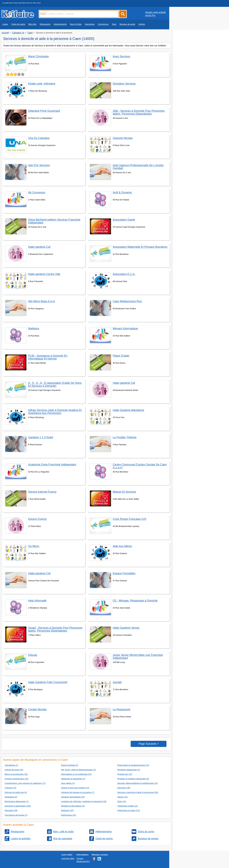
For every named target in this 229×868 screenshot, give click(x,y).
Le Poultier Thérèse (125, 437)
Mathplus (34, 329)
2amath (117, 682)
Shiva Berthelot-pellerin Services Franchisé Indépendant (54, 221)
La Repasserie (121, 709)
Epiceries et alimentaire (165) (18, 806)
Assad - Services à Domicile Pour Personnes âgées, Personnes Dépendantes (55, 629)
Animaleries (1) (11, 765)
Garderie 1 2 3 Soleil (41, 437)
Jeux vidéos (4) (68, 783)
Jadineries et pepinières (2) (73, 779)
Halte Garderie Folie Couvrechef (48, 682)
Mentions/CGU (83, 861)
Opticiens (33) (67, 810)
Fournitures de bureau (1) (16, 815)
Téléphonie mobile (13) (128, 806)
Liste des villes (68, 858)
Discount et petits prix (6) (16, 792)
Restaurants (45, 24)
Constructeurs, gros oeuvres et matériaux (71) (25, 783)
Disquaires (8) (11, 797)
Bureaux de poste (127, 24)
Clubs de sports (18, 24)
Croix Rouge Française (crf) (129, 519)
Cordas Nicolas (37, 709)
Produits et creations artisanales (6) (133, 779)
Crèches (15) (10, 788)
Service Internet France (42, 492)
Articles (142, 24)
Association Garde (124, 220)
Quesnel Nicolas (123, 138)
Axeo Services (121, 56)
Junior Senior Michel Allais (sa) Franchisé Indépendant (138, 656)
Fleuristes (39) (11, 810)
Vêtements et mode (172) (129, 810)
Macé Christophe (38, 56)
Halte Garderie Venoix (126, 628)
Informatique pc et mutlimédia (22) (76, 774)
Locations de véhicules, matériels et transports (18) (84, 801)
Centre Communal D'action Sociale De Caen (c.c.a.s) (140, 466)
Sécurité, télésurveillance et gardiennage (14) (137, 783)
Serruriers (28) (124, 788)
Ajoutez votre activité (155, 12)
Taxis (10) (122, 801)
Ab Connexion (37, 192)
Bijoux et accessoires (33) (16, 774)
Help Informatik (37, 601)
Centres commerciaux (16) (17, 779)
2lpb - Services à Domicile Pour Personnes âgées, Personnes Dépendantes (139, 112)
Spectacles (90, 24)
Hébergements (60, 24)
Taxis (114, 24)
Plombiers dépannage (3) (128, 770)
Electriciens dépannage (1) (17, 801)
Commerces (103, 24)
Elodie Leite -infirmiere (42, 84)
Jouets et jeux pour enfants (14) (75, 788)
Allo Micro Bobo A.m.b (42, 301)
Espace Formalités (124, 573)
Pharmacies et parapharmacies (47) (133, 765)
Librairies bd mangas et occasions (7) (78, 792)
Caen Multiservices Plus (127, 301)
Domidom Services (124, 84)
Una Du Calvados (39, 138)
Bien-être (32, 24)
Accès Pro (150, 15)
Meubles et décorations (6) (73, 806)
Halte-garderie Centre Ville (44, 274)
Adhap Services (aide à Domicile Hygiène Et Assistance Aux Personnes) (55, 412)
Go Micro (34, 546)
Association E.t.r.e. (124, 274)
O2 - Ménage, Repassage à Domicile (135, 601)
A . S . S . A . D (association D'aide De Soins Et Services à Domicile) (55, 384)
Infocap (33, 655)
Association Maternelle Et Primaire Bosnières (140, 247)
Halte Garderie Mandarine (128, 410)
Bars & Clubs (76, 24)
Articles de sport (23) (14, 770)
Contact (80, 858)
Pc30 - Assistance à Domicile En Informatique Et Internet (48, 357)
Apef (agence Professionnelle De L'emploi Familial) (138, 167)
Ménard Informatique (125, 329)
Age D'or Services (39, 165)
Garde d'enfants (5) (70, 765)
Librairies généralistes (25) (73, 797)
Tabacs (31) (122, 797)
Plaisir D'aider (121, 356)
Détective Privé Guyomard (44, 111)
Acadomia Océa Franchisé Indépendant (52, 465)
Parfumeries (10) (68, 815)
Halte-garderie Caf (39, 247)
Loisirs (5, 24)
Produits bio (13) (125, 774)
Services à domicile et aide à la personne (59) (138, 792)
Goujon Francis (37, 519)
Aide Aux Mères (122, 546)
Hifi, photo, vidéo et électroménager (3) (78, 770)
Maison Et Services (124, 492)
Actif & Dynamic (122, 192)
